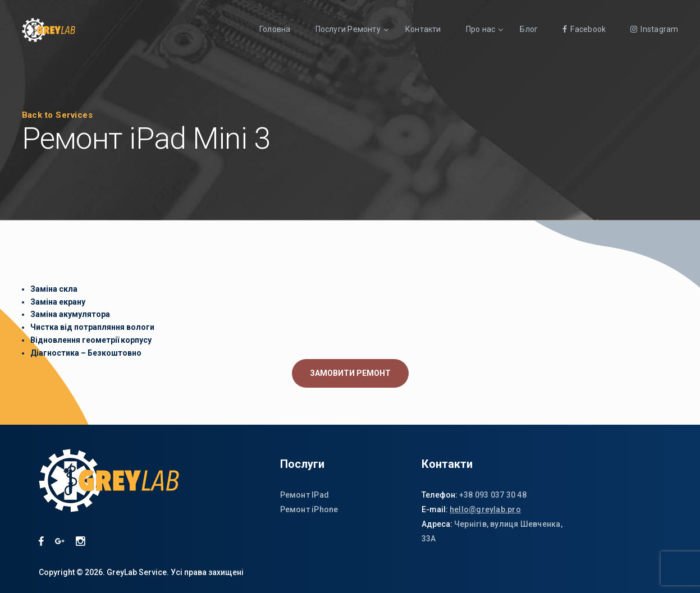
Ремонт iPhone (309, 509)
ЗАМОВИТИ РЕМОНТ (350, 373)
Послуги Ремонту (348, 29)
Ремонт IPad (305, 495)
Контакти (423, 29)
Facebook (584, 29)
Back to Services (58, 115)
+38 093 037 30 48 (493, 495)
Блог (529, 29)
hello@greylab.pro (485, 509)
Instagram (654, 29)
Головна (275, 29)
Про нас (481, 29)
